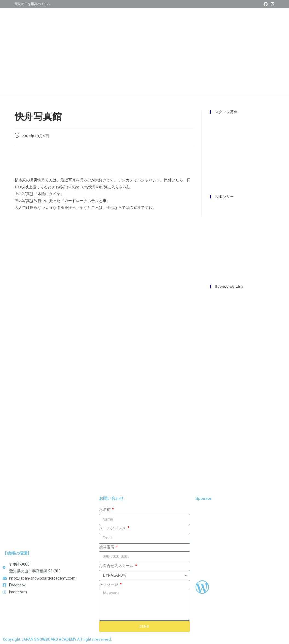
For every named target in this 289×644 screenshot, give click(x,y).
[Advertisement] (242, 376)
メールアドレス (113, 528)
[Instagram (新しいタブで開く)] (272, 4)
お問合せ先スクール (117, 566)
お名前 (105, 509)
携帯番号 (107, 547)
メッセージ (109, 584)
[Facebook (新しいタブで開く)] (266, 4)
